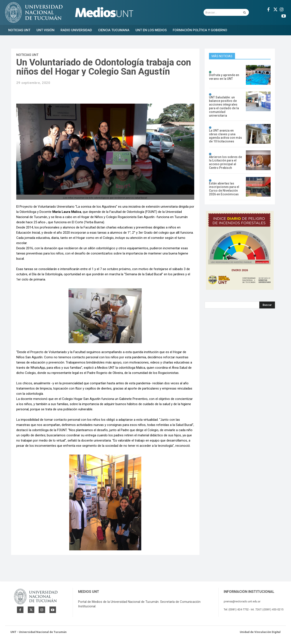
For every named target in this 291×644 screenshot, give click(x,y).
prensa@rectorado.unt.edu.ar (242, 601)
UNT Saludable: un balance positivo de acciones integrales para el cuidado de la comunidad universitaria (224, 106)
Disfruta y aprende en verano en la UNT (224, 77)
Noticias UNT (27, 55)
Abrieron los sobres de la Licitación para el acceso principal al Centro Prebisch (225, 162)
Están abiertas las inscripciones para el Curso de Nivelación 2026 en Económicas (224, 189)
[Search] (267, 305)
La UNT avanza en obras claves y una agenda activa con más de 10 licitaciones (225, 136)
